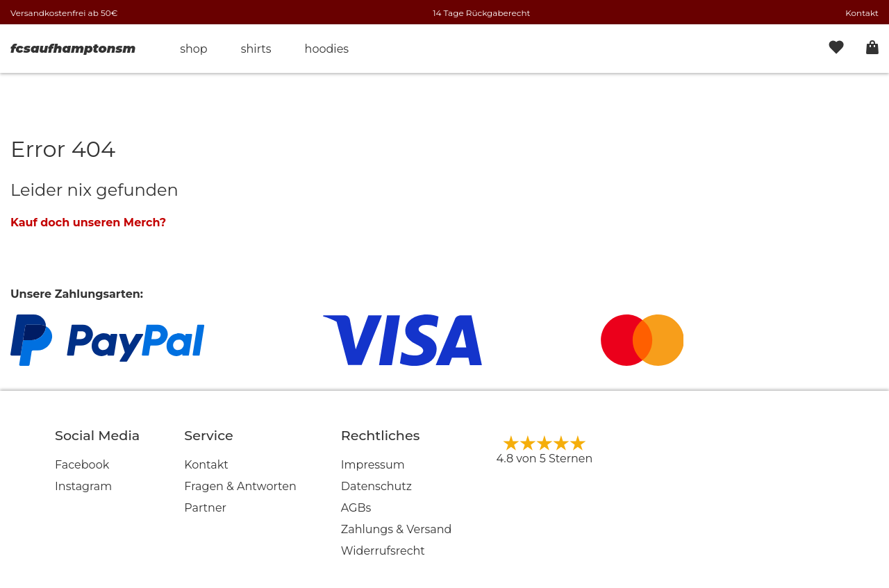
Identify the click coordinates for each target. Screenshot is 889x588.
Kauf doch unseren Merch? (88, 222)
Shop (194, 49)
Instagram (83, 486)
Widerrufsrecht (383, 551)
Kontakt (862, 13)
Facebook (82, 465)
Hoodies (327, 49)
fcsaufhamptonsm (73, 49)
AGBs (356, 508)
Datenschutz (376, 486)
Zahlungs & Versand (397, 529)
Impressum (373, 465)
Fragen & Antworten (240, 486)
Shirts (256, 49)
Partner (205, 508)
